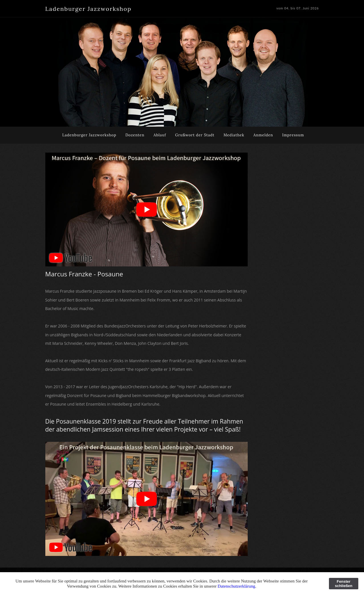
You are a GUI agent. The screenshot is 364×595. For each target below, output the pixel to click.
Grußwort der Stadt (195, 135)
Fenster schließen (344, 584)
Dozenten (135, 135)
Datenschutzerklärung (237, 586)
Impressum (293, 135)
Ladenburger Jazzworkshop (89, 135)
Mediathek (234, 135)
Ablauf (160, 135)
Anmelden (263, 135)
